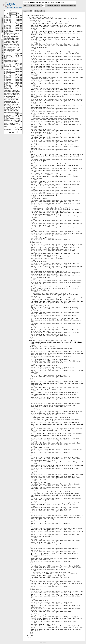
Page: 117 (19, 84)
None (2, 67)
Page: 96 (19, 21)
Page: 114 (19, 79)
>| (44, 11)
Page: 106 (19, 68)
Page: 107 (19, 70)
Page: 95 (19, 19)
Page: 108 (19, 71)
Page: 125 (19, 122)
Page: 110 (19, 76)
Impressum (43, 643)
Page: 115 (19, 82)
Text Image (31, 6)
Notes (2, 51)
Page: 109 (19, 74)
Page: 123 (19, 115)
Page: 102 (19, 30)
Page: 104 (19, 55)
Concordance (2, 59)
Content (2, 30)
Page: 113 (19, 78)
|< (28, 11)
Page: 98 (19, 25)
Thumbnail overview (53, 6)
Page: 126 (19, 128)
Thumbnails (2, 21)
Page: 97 (19, 24)
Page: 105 (19, 63)
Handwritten (2, 44)
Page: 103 (19, 54)
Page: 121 (19, 114)
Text (25, 6)
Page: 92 (19, 16)
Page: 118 (19, 87)
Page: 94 (19, 18)
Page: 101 (19, 29)
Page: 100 (19, 27)
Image (38, 6)
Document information (68, 6)
